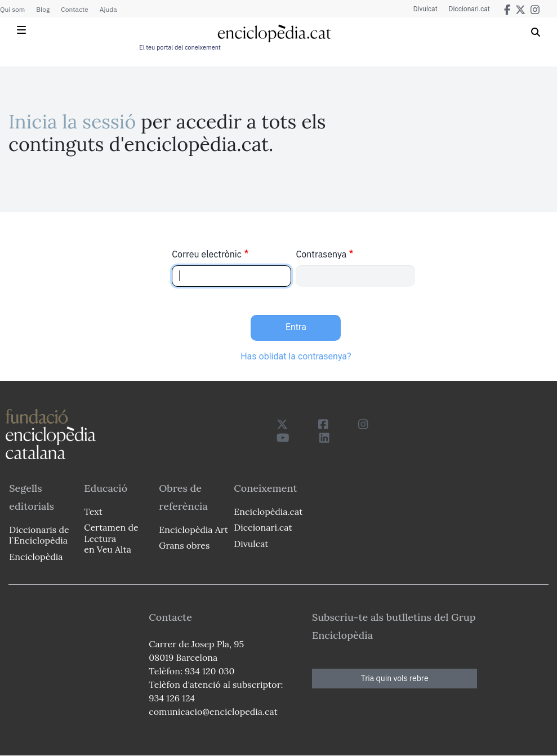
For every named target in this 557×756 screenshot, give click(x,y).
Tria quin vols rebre (395, 678)
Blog (43, 9)
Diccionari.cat (469, 9)
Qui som (12, 9)
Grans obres (184, 545)
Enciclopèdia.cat (268, 512)
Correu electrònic (207, 254)
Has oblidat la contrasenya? (296, 356)
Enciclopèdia (36, 557)
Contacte (74, 9)
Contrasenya (321, 254)
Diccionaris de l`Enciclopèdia (39, 535)
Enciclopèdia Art (193, 530)
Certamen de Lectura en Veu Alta (111, 538)
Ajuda (108, 9)
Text (93, 512)
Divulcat (425, 9)
